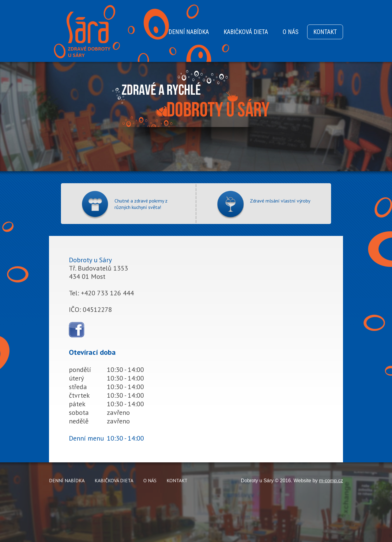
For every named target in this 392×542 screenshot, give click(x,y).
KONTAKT (325, 32)
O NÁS (291, 32)
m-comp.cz (331, 481)
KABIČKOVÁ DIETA (246, 32)
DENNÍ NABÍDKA (189, 32)
